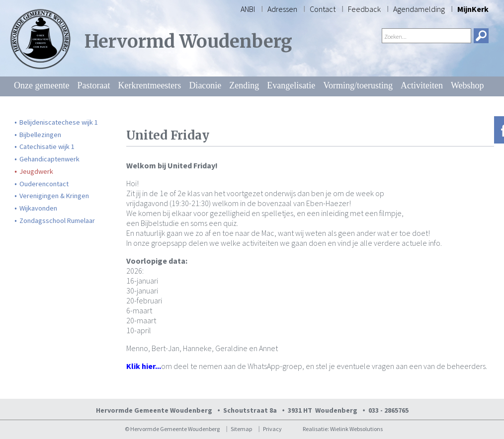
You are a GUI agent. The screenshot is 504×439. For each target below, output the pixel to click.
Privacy (272, 429)
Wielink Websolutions (356, 429)
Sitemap (241, 429)
